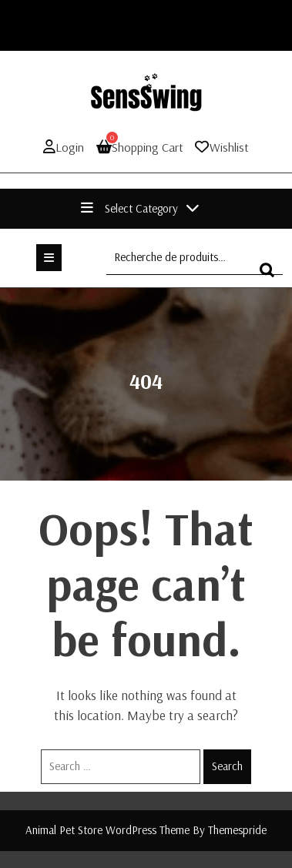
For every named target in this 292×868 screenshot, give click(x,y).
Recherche (271, 277)
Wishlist (229, 147)
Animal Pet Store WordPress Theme (107, 830)
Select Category (140, 208)
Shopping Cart (140, 147)
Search (227, 766)
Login (64, 147)
